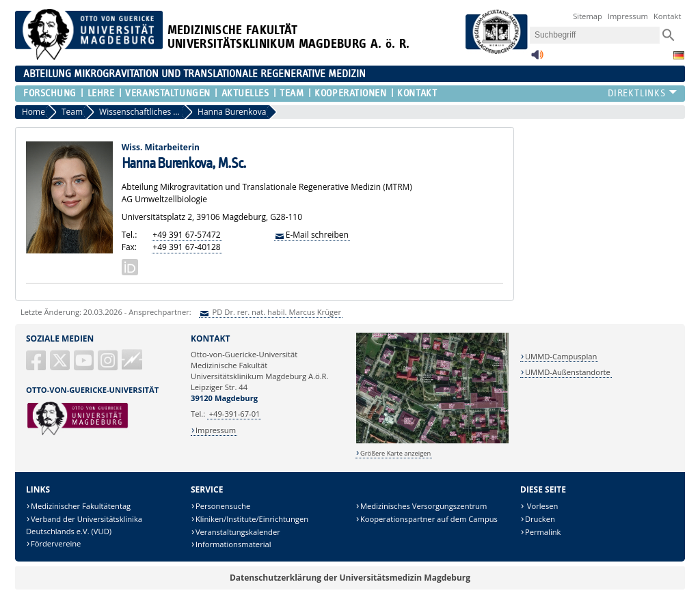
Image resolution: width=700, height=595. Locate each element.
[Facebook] (37, 366)
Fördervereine (56, 543)
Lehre (101, 93)
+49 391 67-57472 (186, 235)
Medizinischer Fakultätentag (81, 506)
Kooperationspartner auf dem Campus (429, 519)
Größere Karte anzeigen (395, 453)
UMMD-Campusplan (561, 356)
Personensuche (223, 506)
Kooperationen (350, 93)
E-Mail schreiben (317, 235)
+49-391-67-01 (235, 414)
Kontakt (668, 16)
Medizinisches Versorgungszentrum (423, 506)
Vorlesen (541, 506)
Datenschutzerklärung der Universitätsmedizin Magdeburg (350, 578)
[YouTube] (85, 366)
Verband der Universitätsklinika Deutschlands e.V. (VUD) (84, 525)
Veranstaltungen (167, 93)
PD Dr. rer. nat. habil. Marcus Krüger (276, 312)
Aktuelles (245, 93)
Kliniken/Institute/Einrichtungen (252, 519)
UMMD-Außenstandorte (568, 372)
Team (292, 93)
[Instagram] (109, 366)
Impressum (628, 16)
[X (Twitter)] (61, 366)
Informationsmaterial (233, 544)
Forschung (50, 93)
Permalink (543, 532)
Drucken (540, 519)
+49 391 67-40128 (186, 247)
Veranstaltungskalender (238, 532)
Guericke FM (132, 359)
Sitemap (588, 16)
